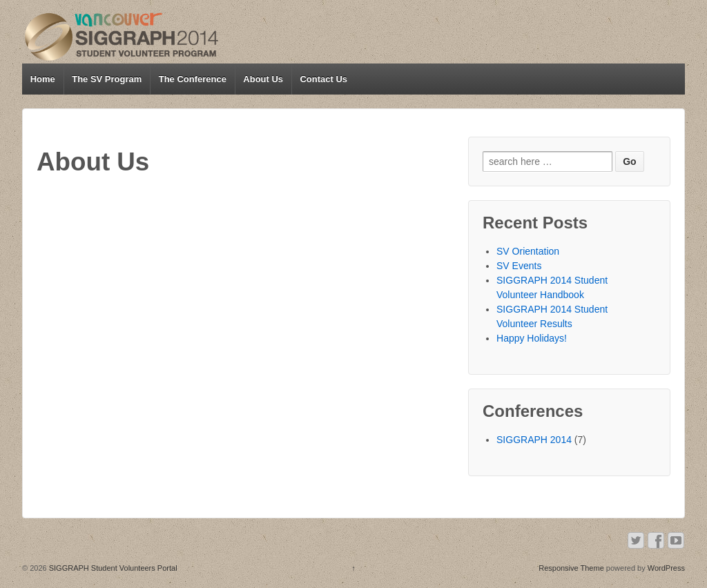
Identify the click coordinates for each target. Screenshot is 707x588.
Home (43, 79)
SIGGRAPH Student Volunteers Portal (112, 568)
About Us (263, 79)
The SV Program (107, 79)
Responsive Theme (571, 568)
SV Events (519, 266)
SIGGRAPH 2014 (534, 440)
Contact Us (323, 79)
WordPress (666, 568)
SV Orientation (528, 251)
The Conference (193, 79)
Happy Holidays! (532, 338)
